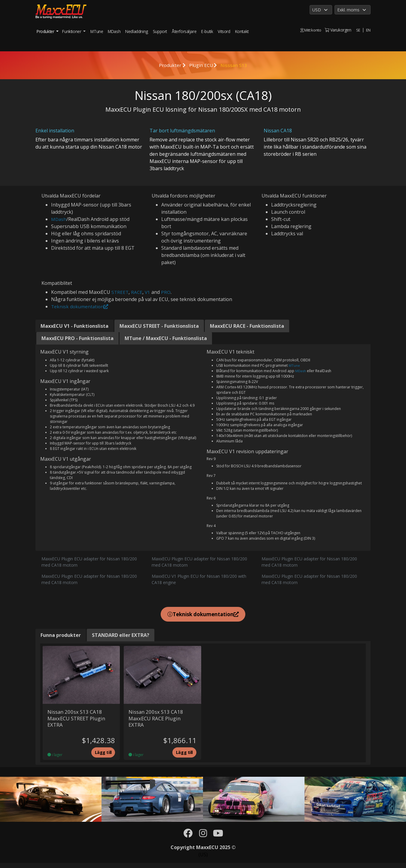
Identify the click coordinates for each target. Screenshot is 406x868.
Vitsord (224, 31)
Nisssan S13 (235, 65)
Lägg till (102, 756)
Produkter (169, 65)
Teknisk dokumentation (80, 306)
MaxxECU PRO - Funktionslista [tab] (77, 338)
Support (160, 31)
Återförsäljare (184, 31)
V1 (148, 292)
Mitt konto (310, 30)
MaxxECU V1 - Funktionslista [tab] (74, 326)
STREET (120, 292)
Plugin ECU (201, 65)
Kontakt (242, 31)
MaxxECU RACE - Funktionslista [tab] (247, 326)
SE (358, 30)
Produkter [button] (46, 31)
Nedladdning (137, 31)
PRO (167, 292)
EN (368, 30)
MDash (114, 31)
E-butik (207, 31)
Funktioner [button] (72, 31)
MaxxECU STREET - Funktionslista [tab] (159, 326)
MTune (97, 31)
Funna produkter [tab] (61, 637)
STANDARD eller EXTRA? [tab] (121, 637)
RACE (137, 292)
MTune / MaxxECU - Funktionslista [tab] (166, 338)
